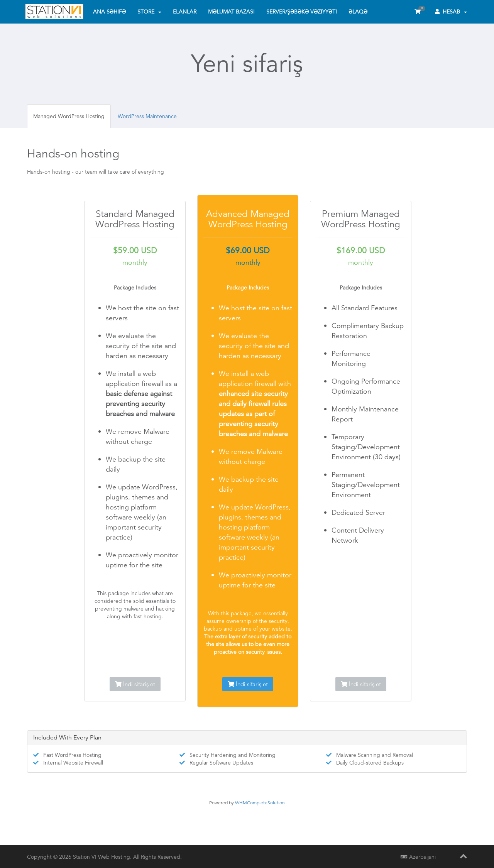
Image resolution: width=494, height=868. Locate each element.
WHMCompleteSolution (260, 803)
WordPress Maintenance (147, 116)
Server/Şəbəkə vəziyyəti (302, 12)
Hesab (451, 12)
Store (149, 12)
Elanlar (185, 12)
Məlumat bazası (231, 12)
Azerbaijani (418, 857)
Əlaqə (358, 12)
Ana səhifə (109, 12)
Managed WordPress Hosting (69, 116)
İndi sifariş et (135, 684)
